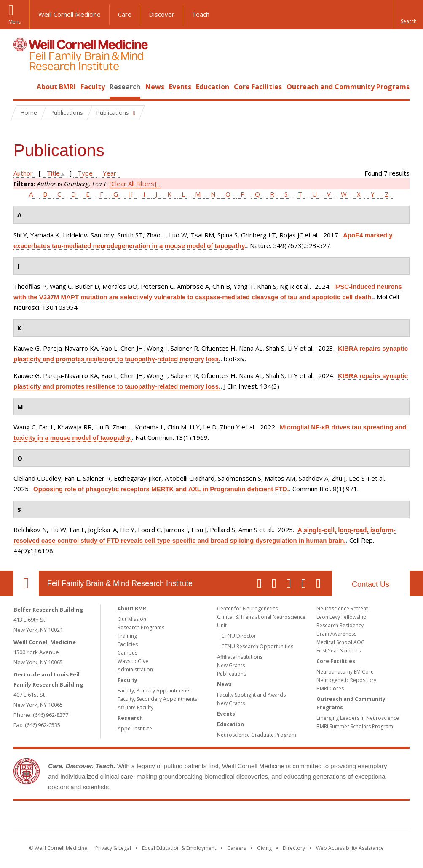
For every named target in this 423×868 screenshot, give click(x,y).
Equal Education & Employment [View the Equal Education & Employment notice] (179, 848)
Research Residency (340, 625)
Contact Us (371, 584)
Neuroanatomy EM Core (345, 672)
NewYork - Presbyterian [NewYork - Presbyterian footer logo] (282, 817)
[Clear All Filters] (133, 184)
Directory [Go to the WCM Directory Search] (294, 848)
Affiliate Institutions (240, 657)
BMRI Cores (330, 688)
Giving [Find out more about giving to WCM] (264, 848)
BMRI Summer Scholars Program (355, 726)
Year (110, 173)
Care (125, 14)
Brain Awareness (336, 634)
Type (85, 173)
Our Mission (132, 619)
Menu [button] (15, 22)
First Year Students (339, 651)
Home (23, 87)
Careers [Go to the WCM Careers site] (237, 848)
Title (53, 173)
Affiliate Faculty (135, 707)
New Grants (231, 665)
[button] (408, 15)
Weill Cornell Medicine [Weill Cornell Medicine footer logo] (150, 817)
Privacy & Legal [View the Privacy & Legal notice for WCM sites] (113, 848)
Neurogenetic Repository (346, 680)
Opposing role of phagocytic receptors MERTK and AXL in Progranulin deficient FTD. (161, 489)
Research (125, 87)
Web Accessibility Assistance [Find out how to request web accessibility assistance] (350, 848)
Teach (201, 14)
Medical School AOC (340, 642)
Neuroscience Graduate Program (257, 735)
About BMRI (56, 87)
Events (180, 87)
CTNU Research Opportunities (257, 646)
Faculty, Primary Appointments (154, 691)
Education (213, 87)
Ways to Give (133, 661)
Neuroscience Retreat (342, 608)
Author (23, 173)
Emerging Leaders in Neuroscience (358, 718)
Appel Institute (135, 728)
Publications (232, 674)
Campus (127, 653)
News (155, 87)
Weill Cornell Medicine (70, 14)
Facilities (128, 644)
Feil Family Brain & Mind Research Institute (120, 583)
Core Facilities (258, 87)
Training (127, 636)
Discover (162, 14)
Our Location (26, 583)
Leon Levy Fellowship (341, 617)
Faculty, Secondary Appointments (157, 699)
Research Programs (141, 627)
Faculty (93, 87)
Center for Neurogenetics (247, 608)
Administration (135, 670)
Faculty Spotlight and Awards (251, 695)
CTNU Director (239, 636)
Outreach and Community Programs (348, 87)
